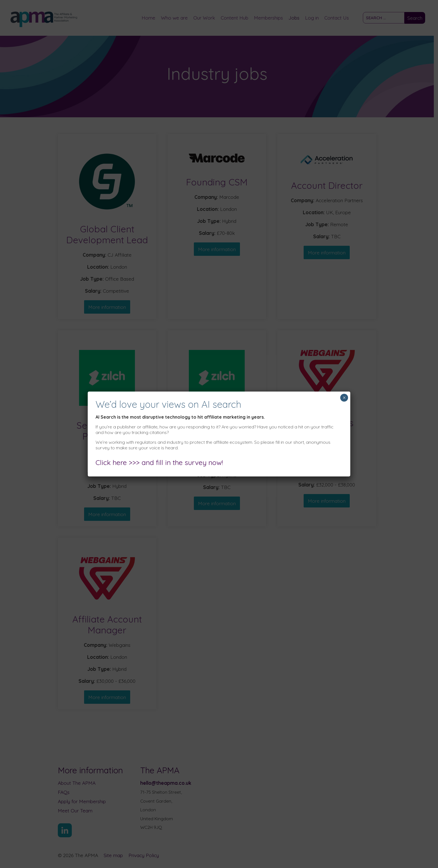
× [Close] (344, 398)
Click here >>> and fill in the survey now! (159, 462)
